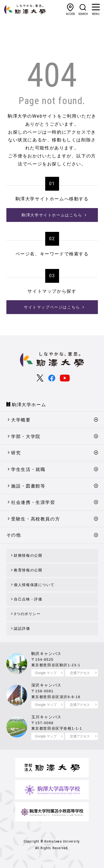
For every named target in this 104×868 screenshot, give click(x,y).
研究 (16, 453)
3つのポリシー (27, 614)
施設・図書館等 (28, 486)
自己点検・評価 (28, 599)
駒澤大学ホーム (29, 405)
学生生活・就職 (28, 469)
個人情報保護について (34, 585)
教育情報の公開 (28, 570)
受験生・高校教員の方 (35, 519)
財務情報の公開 (28, 555)
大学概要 (21, 420)
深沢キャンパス (46, 685)
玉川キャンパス (46, 717)
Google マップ (46, 673)
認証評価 (22, 629)
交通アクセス (80, 673)
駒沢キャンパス (46, 654)
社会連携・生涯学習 (33, 502)
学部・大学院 (26, 436)
